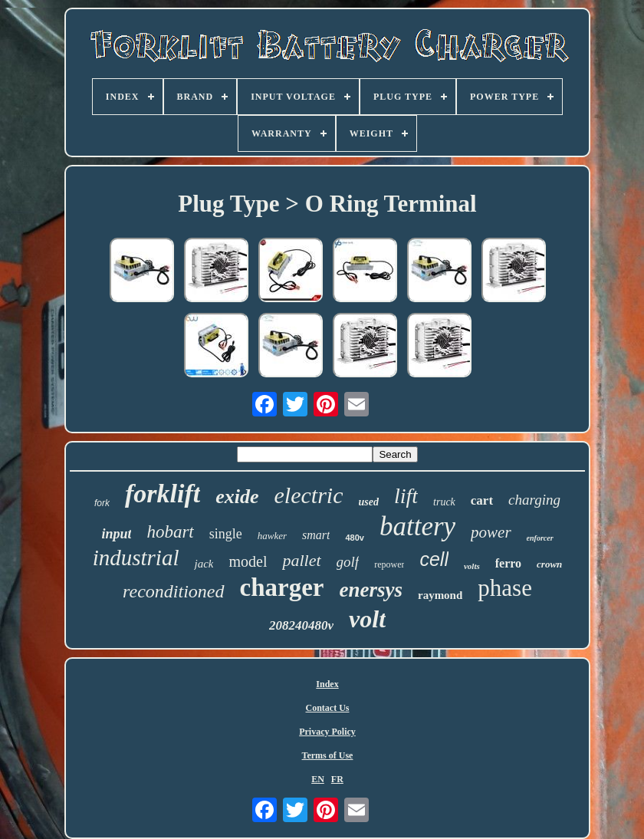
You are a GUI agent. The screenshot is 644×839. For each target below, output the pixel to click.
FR (337, 779)
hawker (272, 536)
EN (318, 779)
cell (434, 559)
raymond (440, 595)
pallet (301, 560)
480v (354, 538)
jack (204, 564)
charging (534, 500)
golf (348, 562)
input (116, 534)
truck (444, 502)
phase (505, 588)
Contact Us (328, 708)
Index (327, 684)
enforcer (540, 538)
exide (237, 497)
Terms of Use (328, 755)
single (226, 534)
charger (282, 587)
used (368, 502)
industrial (136, 558)
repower (389, 564)
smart (316, 535)
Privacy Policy (327, 732)
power (491, 532)
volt (367, 619)
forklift (163, 494)
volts (472, 566)
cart (482, 500)
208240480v (301, 625)
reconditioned (173, 591)
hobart (170, 532)
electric (309, 495)
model (248, 561)
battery (417, 526)
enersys (371, 590)
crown (549, 564)
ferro (508, 563)
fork (102, 503)
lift (406, 496)
